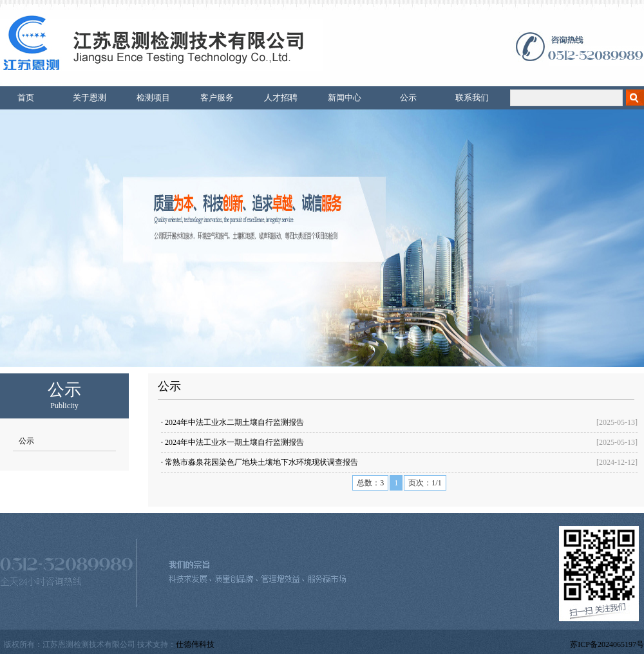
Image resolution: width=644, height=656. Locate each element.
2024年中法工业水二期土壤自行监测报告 (234, 422)
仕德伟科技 (195, 644)
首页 (26, 98)
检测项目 (153, 98)
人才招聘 (281, 98)
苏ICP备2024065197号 (607, 644)
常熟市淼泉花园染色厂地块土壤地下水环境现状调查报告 (261, 462)
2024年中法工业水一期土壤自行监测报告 (234, 442)
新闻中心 (345, 98)
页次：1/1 (425, 483)
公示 (408, 98)
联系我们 (472, 98)
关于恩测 (90, 98)
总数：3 (370, 483)
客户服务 (217, 98)
